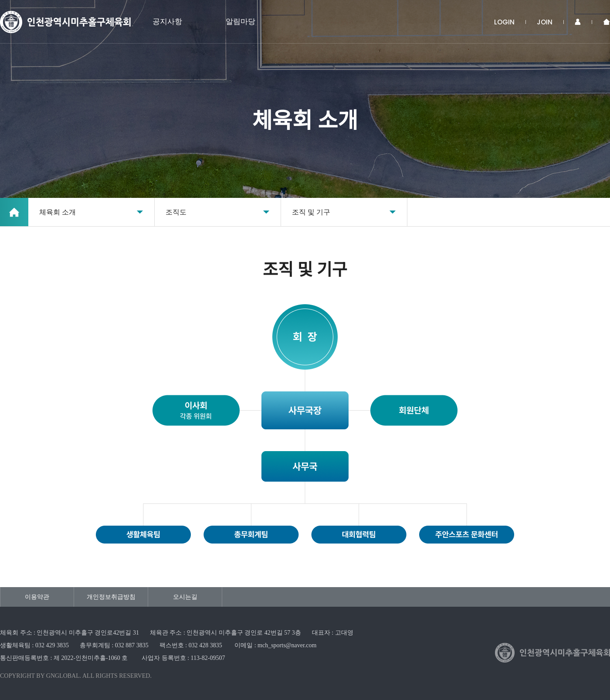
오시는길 (185, 597)
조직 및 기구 (311, 212)
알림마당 (241, 22)
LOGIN (504, 22)
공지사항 (167, 22)
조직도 (176, 212)
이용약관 (37, 597)
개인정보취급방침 (111, 597)
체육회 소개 (58, 212)
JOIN (545, 22)
